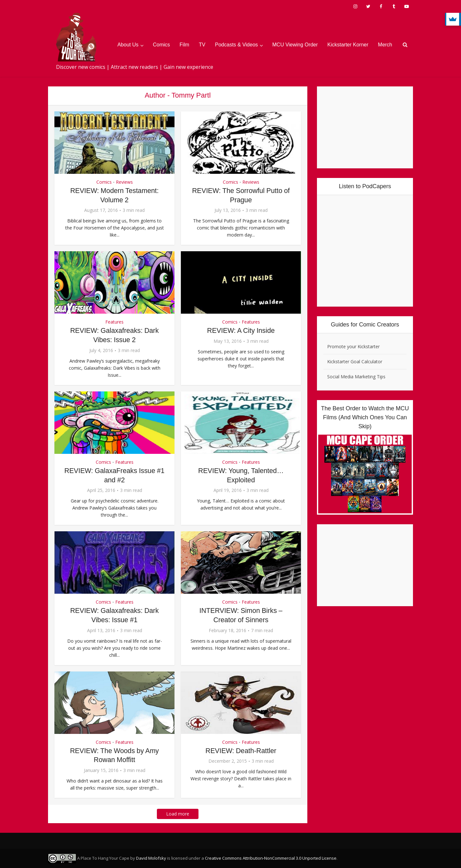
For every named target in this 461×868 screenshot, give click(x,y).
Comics (162, 45)
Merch (385, 45)
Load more (178, 813)
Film (184, 45)
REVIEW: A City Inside (241, 330)
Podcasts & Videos (237, 45)
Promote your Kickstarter (353, 346)
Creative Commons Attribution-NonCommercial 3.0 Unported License (271, 858)
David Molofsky (151, 858)
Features (114, 322)
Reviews (124, 182)
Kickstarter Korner (348, 45)
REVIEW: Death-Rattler (241, 750)
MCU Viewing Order (295, 45)
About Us (128, 45)
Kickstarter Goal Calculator (355, 362)
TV (202, 45)
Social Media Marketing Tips (356, 377)
